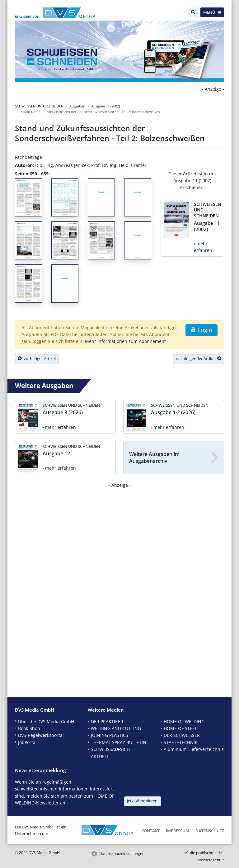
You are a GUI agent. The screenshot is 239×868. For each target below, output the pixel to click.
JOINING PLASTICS (110, 735)
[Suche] (193, 12)
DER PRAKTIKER (107, 721)
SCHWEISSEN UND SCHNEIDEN (39, 106)
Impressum (178, 831)
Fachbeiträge (28, 157)
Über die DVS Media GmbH (46, 721)
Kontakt (150, 831)
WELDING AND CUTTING (116, 728)
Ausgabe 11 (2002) (105, 106)
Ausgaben (77, 106)
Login (202, 330)
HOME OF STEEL (180, 728)
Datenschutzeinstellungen (122, 854)
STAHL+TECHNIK (181, 742)
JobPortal (27, 742)
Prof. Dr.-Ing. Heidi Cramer (119, 165)
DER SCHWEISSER (182, 735)
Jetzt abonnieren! (143, 801)
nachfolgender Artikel (199, 358)
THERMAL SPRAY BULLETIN (119, 742)
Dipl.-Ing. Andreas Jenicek (62, 165)
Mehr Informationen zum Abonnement (125, 341)
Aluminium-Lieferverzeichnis (194, 749)
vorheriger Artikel (37, 358)
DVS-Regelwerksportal (41, 735)
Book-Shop (29, 728)
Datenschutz (210, 831)
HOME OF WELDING (184, 721)
